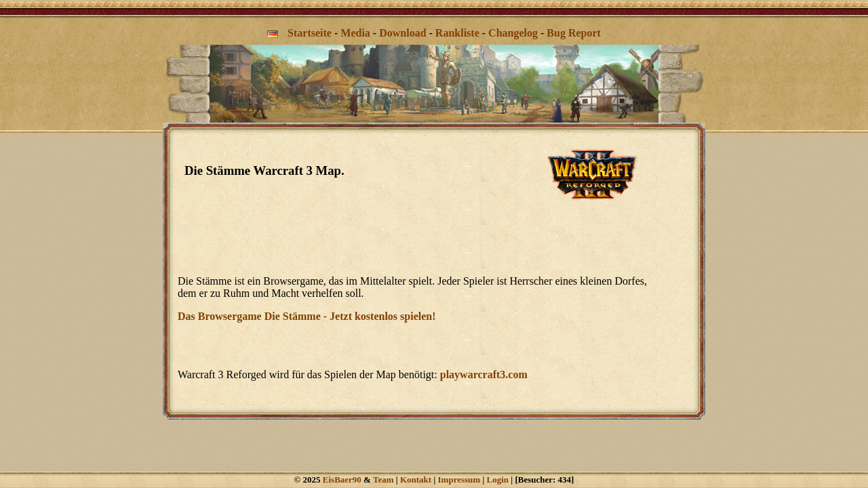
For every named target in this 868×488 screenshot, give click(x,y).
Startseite (310, 33)
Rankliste (457, 33)
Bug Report (574, 33)
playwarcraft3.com (484, 374)
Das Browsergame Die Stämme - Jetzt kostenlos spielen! (307, 316)
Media (355, 33)
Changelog (513, 33)
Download (402, 33)
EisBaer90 (342, 480)
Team (383, 480)
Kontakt (416, 480)
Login (498, 480)
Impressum (459, 480)
